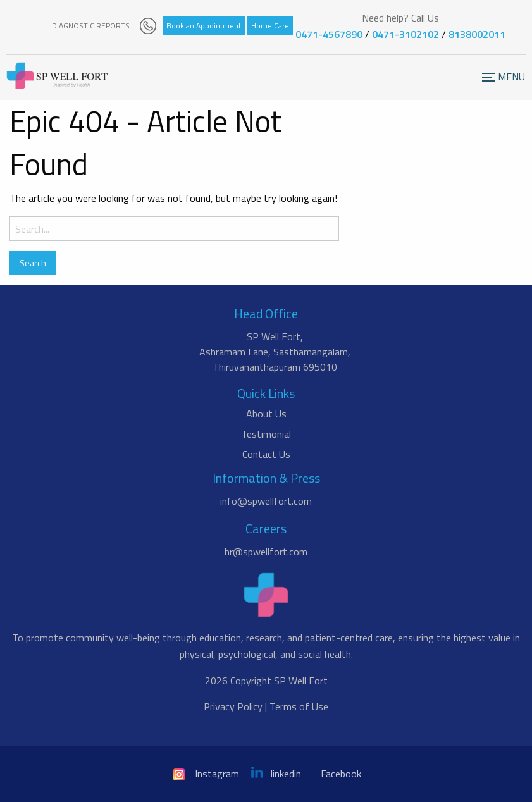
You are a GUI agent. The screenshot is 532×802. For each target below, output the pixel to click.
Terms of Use (299, 706)
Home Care (270, 26)
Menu (494, 83)
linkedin (276, 774)
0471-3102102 (405, 34)
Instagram (205, 774)
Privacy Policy (233, 706)
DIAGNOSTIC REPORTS (91, 26)
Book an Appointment (204, 26)
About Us (266, 414)
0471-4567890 (329, 34)
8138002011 (477, 34)
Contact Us (266, 454)
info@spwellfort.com (266, 501)
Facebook (341, 774)
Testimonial (266, 434)
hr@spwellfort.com (266, 552)
